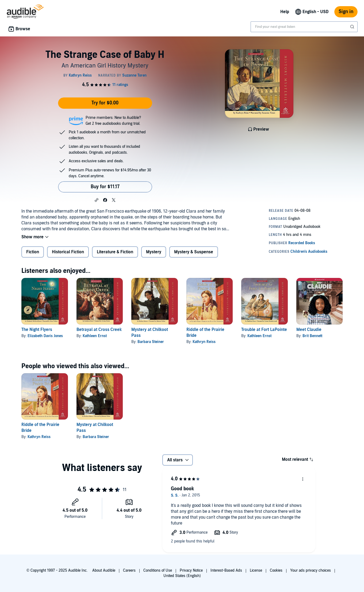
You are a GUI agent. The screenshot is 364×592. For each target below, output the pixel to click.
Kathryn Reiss (204, 342)
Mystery (154, 252)
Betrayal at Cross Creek (99, 330)
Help (285, 12)
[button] (97, 200)
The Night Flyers (37, 330)
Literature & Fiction (115, 252)
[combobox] (304, 27)
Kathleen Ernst (95, 336)
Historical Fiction (68, 252)
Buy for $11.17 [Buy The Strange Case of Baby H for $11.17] (105, 187)
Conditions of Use (158, 570)
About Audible (104, 570)
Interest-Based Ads (226, 570)
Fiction (33, 252)
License (256, 570)
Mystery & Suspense (194, 252)
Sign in (346, 12)
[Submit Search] (353, 27)
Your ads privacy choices (311, 570)
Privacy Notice (191, 570)
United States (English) (182, 576)
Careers (129, 570)
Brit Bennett (312, 336)
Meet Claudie (309, 330)
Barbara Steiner (151, 342)
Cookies (276, 570)
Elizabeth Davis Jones (45, 336)
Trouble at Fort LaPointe (264, 330)
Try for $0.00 (105, 103)
